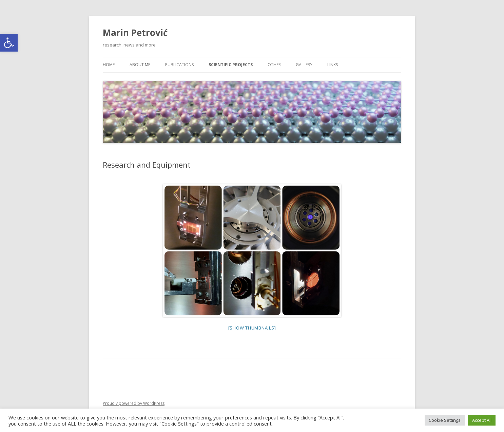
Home (109, 65)
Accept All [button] (482, 420)
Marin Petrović (135, 33)
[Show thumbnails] (252, 328)
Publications (179, 65)
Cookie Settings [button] (445, 420)
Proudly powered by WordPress (134, 403)
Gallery (304, 65)
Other (274, 65)
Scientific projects (231, 65)
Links (333, 65)
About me (140, 65)
